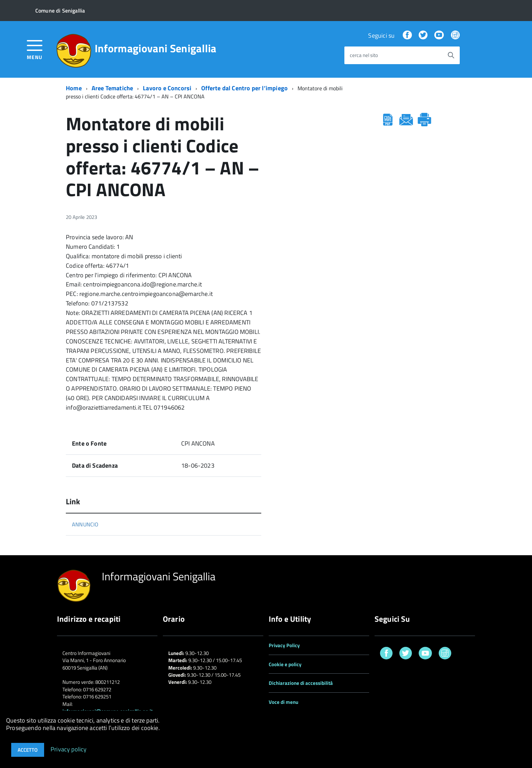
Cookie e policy (285, 664)
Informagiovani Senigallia (156, 48)
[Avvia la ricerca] (451, 55)
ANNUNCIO (85, 524)
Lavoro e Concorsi (167, 88)
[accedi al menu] (35, 49)
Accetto (28, 750)
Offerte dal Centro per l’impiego (244, 88)
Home (74, 88)
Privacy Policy (284, 645)
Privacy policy (69, 749)
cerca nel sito (364, 55)
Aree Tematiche (112, 88)
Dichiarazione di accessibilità (301, 683)
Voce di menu (283, 702)
